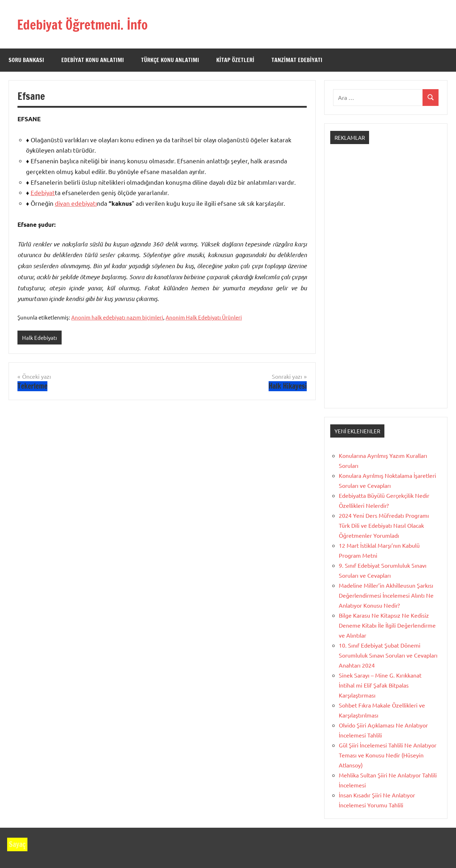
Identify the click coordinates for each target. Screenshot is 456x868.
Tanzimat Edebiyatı (297, 60)
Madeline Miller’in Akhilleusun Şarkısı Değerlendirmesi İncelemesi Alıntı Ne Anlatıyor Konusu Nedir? (386, 595)
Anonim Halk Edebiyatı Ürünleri (204, 317)
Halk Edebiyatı (40, 338)
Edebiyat (43, 192)
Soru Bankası (26, 60)
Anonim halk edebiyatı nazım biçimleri (117, 317)
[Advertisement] (386, 282)
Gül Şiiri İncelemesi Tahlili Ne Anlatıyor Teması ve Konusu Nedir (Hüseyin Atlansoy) (388, 755)
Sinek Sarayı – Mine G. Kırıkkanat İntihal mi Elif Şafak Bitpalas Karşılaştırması (380, 685)
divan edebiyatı (76, 203)
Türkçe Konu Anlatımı (170, 60)
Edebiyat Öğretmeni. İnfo (90, 24)
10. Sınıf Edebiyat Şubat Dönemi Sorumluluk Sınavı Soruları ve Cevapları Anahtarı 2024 (388, 655)
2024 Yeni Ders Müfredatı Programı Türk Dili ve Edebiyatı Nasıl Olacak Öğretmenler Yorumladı (384, 525)
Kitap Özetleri (235, 60)
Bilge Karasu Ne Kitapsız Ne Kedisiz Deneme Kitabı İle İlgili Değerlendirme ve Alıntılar (387, 625)
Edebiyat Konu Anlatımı (93, 60)
